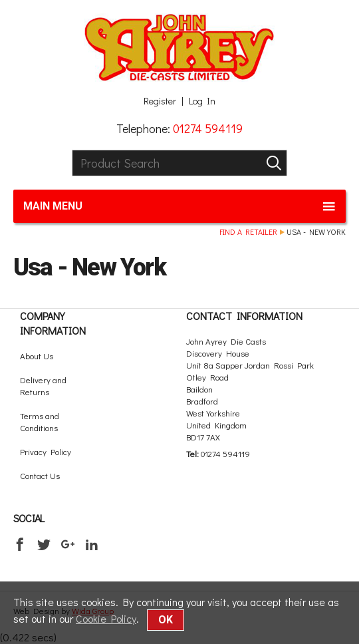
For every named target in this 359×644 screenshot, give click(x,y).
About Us (37, 356)
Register (160, 101)
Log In (202, 101)
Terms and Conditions (40, 421)
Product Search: (72, 150)
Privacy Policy (46, 451)
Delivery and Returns (43, 386)
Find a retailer (248, 232)
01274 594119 (208, 128)
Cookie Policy (106, 618)
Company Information (53, 323)
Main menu (179, 206)
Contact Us (40, 475)
